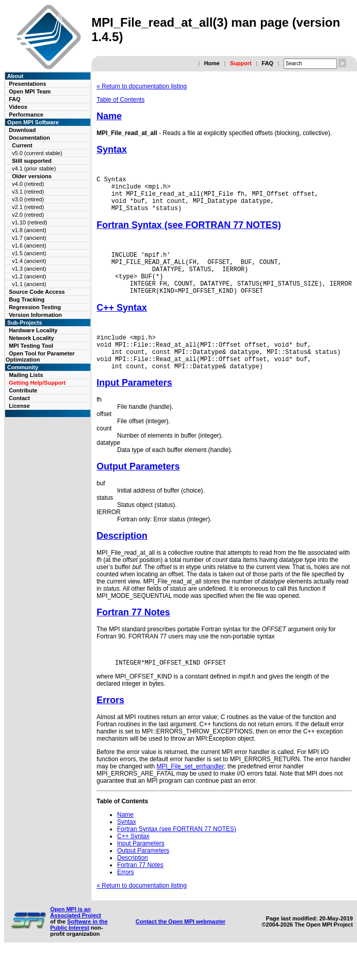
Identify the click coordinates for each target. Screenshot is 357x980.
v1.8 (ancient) (29, 230)
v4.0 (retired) (28, 184)
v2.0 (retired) (28, 215)
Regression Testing (35, 307)
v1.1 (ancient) (29, 284)
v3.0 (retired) (28, 199)
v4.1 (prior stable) (34, 168)
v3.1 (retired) (28, 192)
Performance (26, 115)
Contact (19, 398)
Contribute (23, 390)
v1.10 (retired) (29, 222)
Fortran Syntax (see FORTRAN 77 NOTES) (189, 233)
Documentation (29, 138)
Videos (18, 107)
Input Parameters (134, 407)
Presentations (27, 84)
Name (109, 116)
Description (122, 560)
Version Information (35, 315)
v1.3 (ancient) (29, 269)
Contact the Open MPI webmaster (181, 948)
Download (22, 130)
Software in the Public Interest (79, 951)
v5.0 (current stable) (37, 153)
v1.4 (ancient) (29, 261)
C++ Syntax (122, 325)
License (19, 406)
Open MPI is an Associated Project (76, 938)
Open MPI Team (30, 91)
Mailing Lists (26, 375)
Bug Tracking (27, 299)
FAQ (267, 63)
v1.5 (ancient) (29, 253)
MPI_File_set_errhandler (190, 793)
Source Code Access (37, 292)
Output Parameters (138, 491)
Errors (110, 726)
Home (212, 63)
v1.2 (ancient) (29, 276)
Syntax (112, 149)
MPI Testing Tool (31, 346)
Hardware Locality (33, 330)
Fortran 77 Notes (133, 637)
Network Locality (31, 338)
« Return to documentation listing (142, 86)
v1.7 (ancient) (29, 238)
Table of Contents (120, 100)
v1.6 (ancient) (29, 246)
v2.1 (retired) (28, 207)
